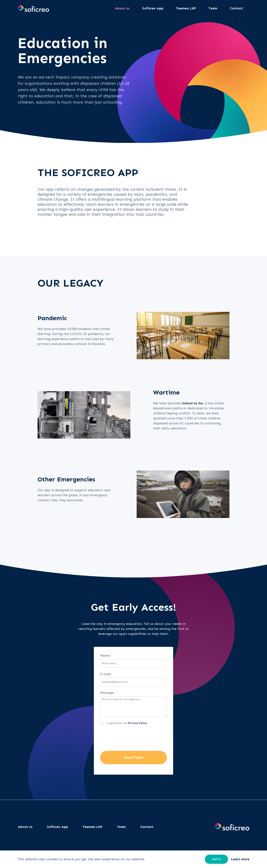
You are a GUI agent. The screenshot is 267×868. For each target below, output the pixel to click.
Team (121, 827)
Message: (107, 693)
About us (25, 827)
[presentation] (132, 739)
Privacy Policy (137, 723)
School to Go (192, 403)
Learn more (240, 859)
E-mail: (106, 674)
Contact (147, 827)
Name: (105, 655)
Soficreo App (57, 827)
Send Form (133, 758)
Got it (216, 859)
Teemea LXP (92, 827)
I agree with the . (127, 723)
